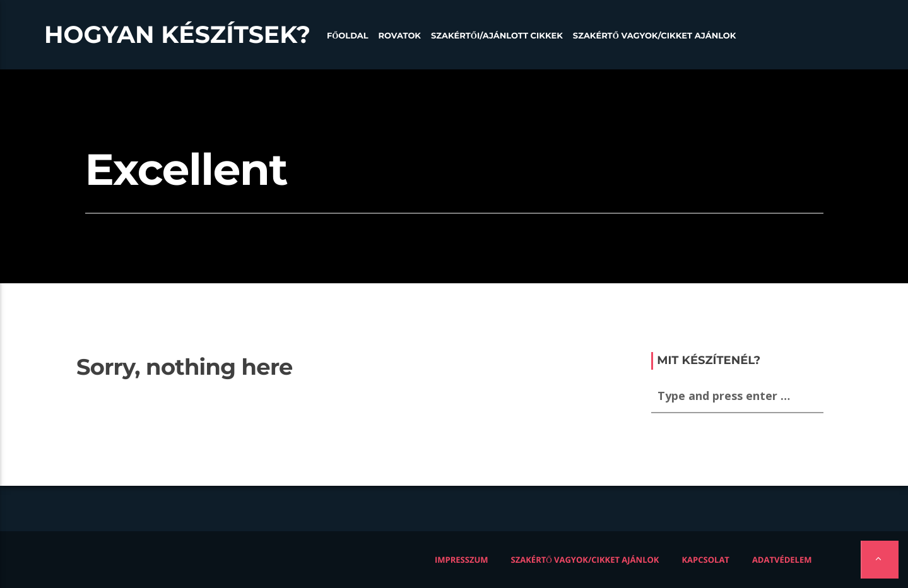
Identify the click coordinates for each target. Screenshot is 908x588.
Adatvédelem (782, 560)
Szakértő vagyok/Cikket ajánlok (655, 36)
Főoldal (348, 36)
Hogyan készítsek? (177, 35)
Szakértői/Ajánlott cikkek (497, 36)
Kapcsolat (705, 560)
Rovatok (400, 36)
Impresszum (462, 560)
